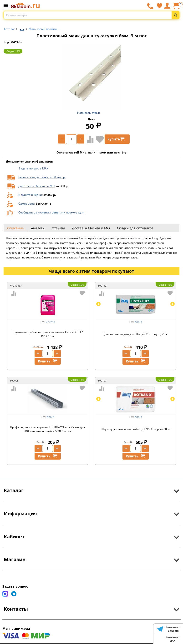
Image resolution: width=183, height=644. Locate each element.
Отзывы (58, 228)
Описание (15, 228)
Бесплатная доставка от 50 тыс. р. (42, 177)
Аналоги (38, 228)
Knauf (138, 322)
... (22, 28)
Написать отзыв (89, 113)
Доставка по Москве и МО (36, 186)
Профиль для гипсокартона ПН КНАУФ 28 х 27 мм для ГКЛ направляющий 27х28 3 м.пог (48, 429)
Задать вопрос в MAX (34, 168)
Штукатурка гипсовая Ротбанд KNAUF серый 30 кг (135, 429)
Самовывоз (26, 204)
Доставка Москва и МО (91, 228)
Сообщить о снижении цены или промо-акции (51, 212)
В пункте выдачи (30, 195)
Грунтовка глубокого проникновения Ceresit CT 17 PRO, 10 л (48, 334)
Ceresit (51, 322)
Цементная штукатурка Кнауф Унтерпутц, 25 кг (136, 334)
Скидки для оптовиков (135, 228)
